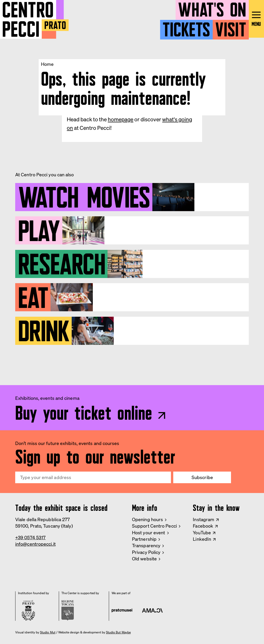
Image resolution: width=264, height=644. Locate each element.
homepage (121, 119)
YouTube (202, 532)
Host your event (148, 532)
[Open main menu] (256, 20)
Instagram (204, 519)
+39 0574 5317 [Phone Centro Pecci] (30, 537)
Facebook (203, 526)
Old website (144, 559)
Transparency (146, 545)
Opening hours (147, 519)
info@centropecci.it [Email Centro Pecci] (35, 544)
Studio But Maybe (118, 632)
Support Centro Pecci (154, 526)
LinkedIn (202, 539)
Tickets (186, 27)
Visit (231, 27)
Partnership (144, 539)
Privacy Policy (146, 552)
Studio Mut (48, 632)
